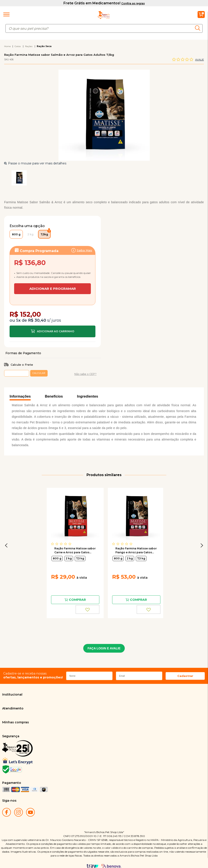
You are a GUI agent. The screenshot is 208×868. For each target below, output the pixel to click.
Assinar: (52, 269)
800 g (57, 537)
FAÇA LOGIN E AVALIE (104, 627)
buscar (199, 28)
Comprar (52, 310)
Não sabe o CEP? (85, 352)
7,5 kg (80, 537)
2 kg (69, 537)
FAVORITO (87, 588)
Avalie (200, 60)
